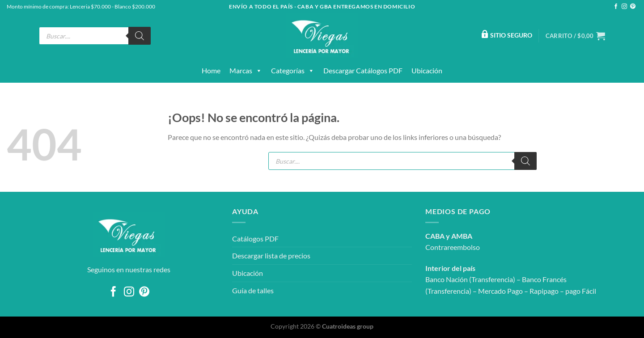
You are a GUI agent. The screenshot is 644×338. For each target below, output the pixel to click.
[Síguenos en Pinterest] (633, 7)
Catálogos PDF (255, 239)
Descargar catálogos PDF (363, 70)
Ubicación (427, 70)
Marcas (246, 71)
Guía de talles (253, 290)
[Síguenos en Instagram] (624, 7)
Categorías (293, 71)
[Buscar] (140, 36)
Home (211, 70)
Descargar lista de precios (271, 256)
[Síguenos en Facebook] (616, 7)
